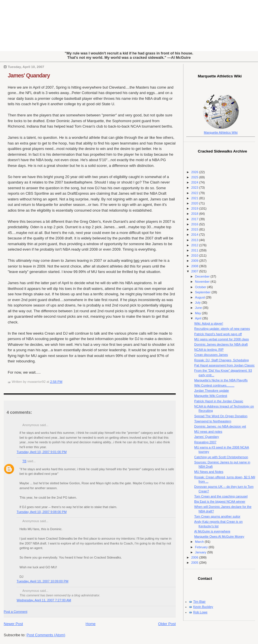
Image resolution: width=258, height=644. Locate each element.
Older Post (167, 624)
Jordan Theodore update (212, 391)
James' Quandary (29, 75)
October (201, 287)
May (198, 313)
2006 (195, 557)
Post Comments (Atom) (46, 635)
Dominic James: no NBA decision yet (220, 426)
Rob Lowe (200, 612)
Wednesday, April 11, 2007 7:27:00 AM (44, 600)
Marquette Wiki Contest (211, 396)
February (202, 547)
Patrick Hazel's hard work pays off (218, 334)
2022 (195, 193)
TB (24, 461)
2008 (195, 266)
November (203, 282)
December (203, 276)
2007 (195, 271)
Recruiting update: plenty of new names (222, 329)
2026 (195, 172)
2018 (195, 214)
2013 (195, 240)
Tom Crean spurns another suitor (217, 516)
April (199, 318)
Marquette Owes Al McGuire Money (219, 536)
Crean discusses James (211, 355)
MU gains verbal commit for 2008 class (222, 339)
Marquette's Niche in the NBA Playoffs (221, 380)
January (201, 552)
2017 (195, 219)
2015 (195, 229)
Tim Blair (199, 602)
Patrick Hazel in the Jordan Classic (219, 401)
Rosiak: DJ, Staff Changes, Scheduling (222, 360)
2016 (195, 224)
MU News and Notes (209, 472)
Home (91, 624)
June (199, 308)
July (198, 303)
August (200, 297)
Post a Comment (15, 612)
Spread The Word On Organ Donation (221, 416)
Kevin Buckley (203, 607)
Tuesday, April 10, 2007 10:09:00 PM (43, 581)
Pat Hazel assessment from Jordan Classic (225, 365)
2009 (195, 261)
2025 (195, 177)
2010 (195, 255)
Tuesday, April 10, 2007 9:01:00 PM (42, 452)
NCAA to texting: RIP (209, 350)
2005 (195, 563)
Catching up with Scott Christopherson (221, 457)
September (203, 292)
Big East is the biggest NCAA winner (220, 501)
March (200, 542)
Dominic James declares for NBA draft (221, 344)
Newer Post (13, 624)
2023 (195, 188)
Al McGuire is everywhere (212, 531)
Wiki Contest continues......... (214, 385)
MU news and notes (208, 432)
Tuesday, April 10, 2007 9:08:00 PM (42, 512)
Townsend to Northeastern (213, 421)
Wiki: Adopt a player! (209, 323)
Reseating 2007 (205, 442)
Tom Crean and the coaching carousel (221, 496)
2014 (195, 235)
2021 (195, 198)
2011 (195, 250)
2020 (195, 203)
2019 (195, 208)
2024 (195, 182)
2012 (195, 245)
